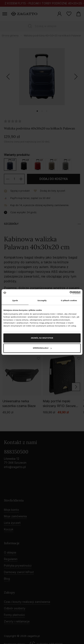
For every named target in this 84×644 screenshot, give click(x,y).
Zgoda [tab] (15, 301)
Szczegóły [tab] (42, 301)
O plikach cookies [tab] (69, 301)
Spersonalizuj (42, 348)
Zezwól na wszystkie (42, 338)
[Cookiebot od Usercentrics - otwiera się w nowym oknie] (63, 293)
